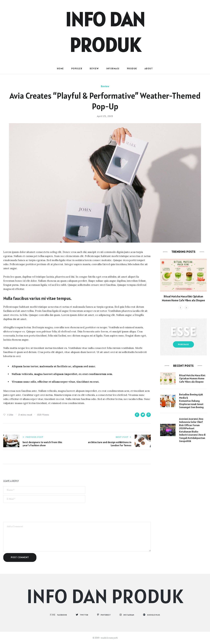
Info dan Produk (105, 596)
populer (77, 69)
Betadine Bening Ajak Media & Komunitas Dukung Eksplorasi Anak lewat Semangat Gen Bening (191, 401)
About (149, 69)
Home (60, 69)
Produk (132, 69)
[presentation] (28, 512)
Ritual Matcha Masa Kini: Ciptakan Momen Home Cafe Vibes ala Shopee (183, 298)
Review (94, 69)
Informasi (113, 69)
